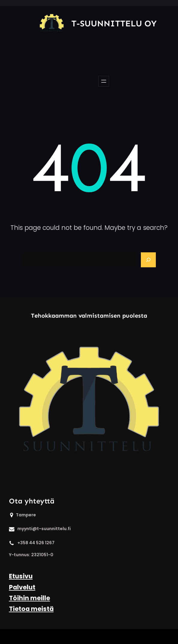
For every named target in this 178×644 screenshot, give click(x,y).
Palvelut (22, 587)
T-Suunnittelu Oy (114, 24)
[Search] (148, 260)
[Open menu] (104, 81)
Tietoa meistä (31, 609)
